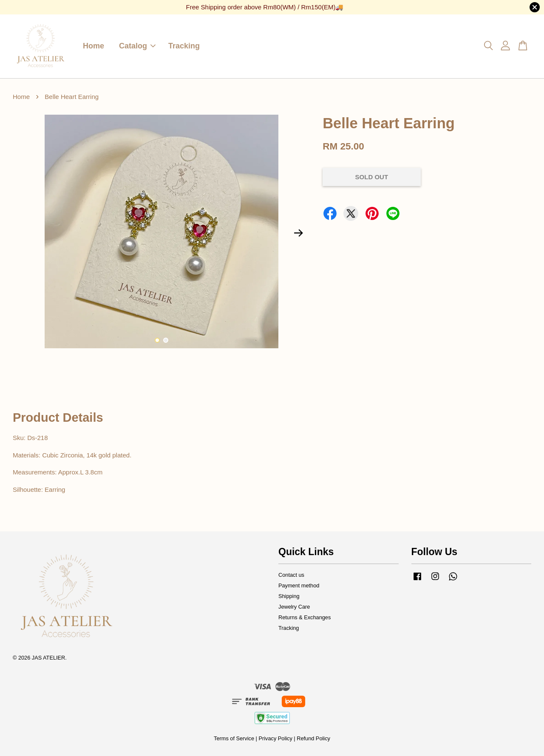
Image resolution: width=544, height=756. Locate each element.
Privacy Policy (275, 738)
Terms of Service (234, 738)
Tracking (184, 46)
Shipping (289, 596)
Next (298, 233)
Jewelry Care (294, 607)
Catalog (137, 46)
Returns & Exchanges (305, 617)
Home (93, 46)
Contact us (291, 575)
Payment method (299, 585)
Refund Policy (313, 738)
